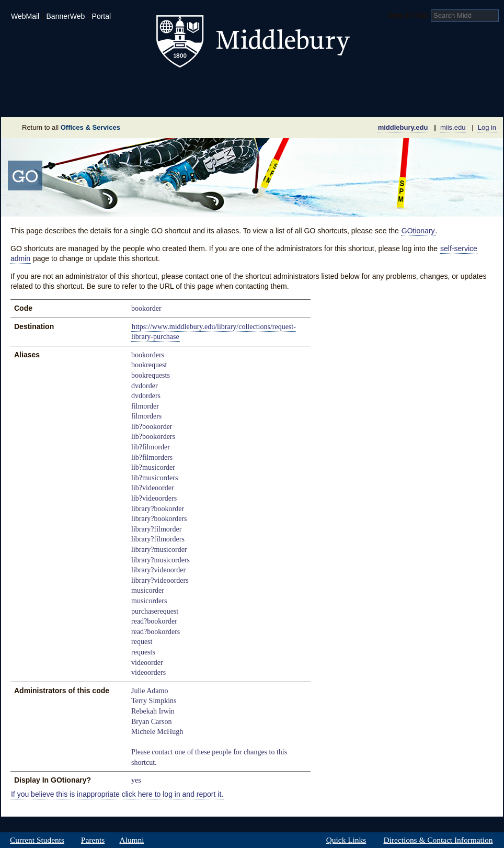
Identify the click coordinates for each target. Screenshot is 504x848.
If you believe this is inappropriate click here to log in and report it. (117, 794)
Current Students (37, 840)
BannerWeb (66, 16)
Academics (119, 86)
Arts (337, 86)
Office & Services (452, 101)
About (53, 101)
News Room (265, 101)
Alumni (132, 840)
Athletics (278, 86)
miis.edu (453, 127)
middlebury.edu (403, 127)
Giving (207, 101)
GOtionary (418, 231)
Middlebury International (435, 86)
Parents (93, 840)
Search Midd (409, 15)
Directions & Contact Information (438, 840)
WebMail (25, 16)
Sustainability (143, 101)
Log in (487, 127)
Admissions (38, 86)
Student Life (201, 86)
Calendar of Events (351, 101)
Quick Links (346, 840)
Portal (102, 16)
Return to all (71, 127)
